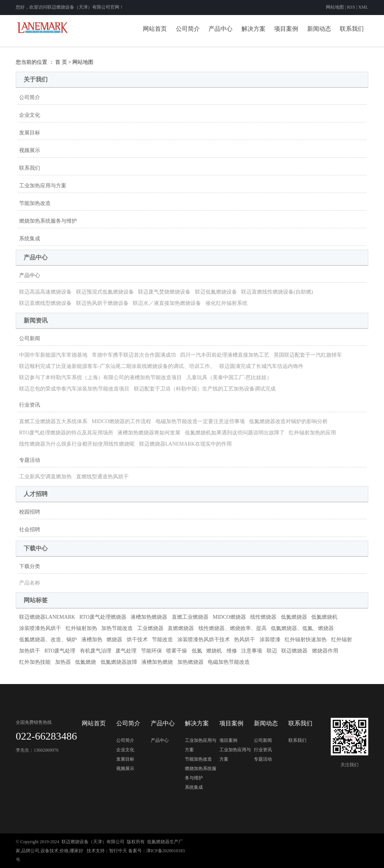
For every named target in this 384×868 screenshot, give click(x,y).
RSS (351, 7)
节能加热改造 (35, 203)
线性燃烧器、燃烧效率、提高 (232, 628)
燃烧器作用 (325, 651)
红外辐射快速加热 (306, 640)
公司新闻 (30, 338)
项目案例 (286, 29)
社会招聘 (30, 530)
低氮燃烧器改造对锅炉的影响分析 (288, 421)
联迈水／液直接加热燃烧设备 (167, 303)
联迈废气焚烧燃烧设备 (164, 292)
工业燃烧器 (150, 628)
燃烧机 (214, 651)
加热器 (63, 662)
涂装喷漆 (270, 640)
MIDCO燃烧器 (229, 617)
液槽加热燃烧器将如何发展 (149, 433)
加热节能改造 (117, 628)
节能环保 (151, 651)
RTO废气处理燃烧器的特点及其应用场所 (66, 433)
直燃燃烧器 (181, 628)
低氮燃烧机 (324, 617)
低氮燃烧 (85, 662)
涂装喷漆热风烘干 (40, 628)
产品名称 (30, 583)
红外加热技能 (35, 662)
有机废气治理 (96, 651)
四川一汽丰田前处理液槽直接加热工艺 (225, 355)
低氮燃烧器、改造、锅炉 (48, 640)
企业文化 (30, 115)
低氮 (197, 651)
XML (363, 7)
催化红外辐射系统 (226, 303)
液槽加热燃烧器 (149, 617)
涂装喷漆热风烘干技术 (204, 640)
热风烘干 (244, 640)
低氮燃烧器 (294, 617)
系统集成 (30, 239)
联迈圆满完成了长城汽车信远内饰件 (261, 366)
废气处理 (126, 651)
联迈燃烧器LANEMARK (47, 617)
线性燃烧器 (263, 617)
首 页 (61, 62)
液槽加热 (92, 640)
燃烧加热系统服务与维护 (48, 221)
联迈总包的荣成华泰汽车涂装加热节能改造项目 (74, 389)
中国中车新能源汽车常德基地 (53, 355)
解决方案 (253, 29)
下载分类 (30, 566)
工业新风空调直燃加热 (45, 477)
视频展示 (30, 150)
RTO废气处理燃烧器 (103, 617)
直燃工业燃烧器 (190, 617)
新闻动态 (319, 29)
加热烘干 (30, 651)
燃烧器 (114, 640)
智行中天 (118, 851)
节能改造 (162, 640)
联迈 (272, 651)
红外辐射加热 (81, 628)
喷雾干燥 (177, 651)
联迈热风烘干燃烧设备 (102, 303)
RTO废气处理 (60, 651)
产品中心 (220, 29)
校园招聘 (30, 512)
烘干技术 (137, 640)
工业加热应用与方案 (43, 186)
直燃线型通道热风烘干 (102, 477)
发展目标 (30, 133)
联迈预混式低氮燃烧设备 (105, 292)
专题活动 (30, 460)
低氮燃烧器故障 (119, 662)
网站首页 (155, 29)
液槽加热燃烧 (157, 662)
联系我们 (352, 29)
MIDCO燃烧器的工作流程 (122, 421)
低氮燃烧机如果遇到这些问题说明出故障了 (235, 433)
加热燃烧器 (190, 662)
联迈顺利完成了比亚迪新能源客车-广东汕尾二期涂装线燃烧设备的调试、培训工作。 (117, 366)
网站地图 (335, 7)
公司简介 (188, 29)
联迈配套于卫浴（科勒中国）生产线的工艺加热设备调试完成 (205, 389)
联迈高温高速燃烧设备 (45, 292)
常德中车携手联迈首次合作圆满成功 (134, 355)
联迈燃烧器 (294, 651)
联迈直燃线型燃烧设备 (45, 303)
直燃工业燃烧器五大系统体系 (53, 421)
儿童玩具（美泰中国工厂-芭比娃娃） (229, 377)
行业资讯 (30, 405)
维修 (232, 651)
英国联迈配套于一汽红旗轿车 (308, 355)
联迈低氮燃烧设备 (216, 292)
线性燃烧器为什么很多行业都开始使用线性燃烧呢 (77, 444)
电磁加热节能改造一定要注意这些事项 (200, 421)
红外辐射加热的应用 (312, 433)
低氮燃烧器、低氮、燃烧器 (302, 628)
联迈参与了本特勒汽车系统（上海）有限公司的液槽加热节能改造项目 (100, 377)
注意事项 (252, 651)
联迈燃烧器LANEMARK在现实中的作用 (185, 444)
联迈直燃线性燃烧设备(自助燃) (277, 292)
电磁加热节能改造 (229, 662)
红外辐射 (342, 640)
